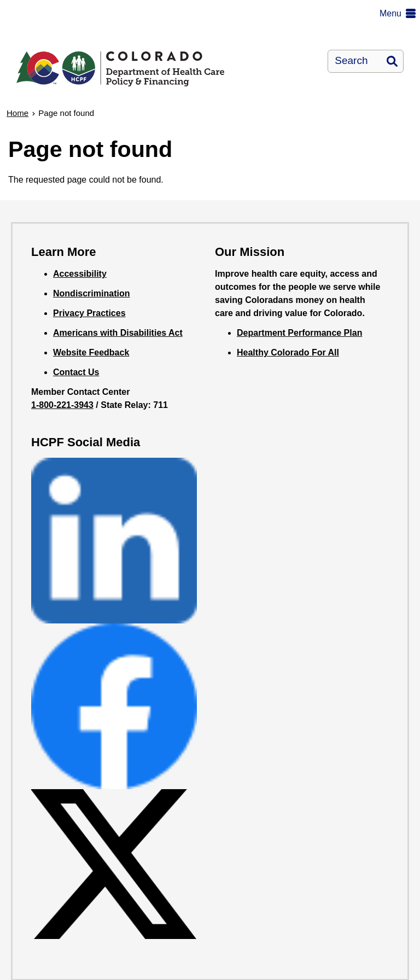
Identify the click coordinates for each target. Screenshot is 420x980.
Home (17, 113)
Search (392, 61)
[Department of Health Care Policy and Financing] (126, 60)
